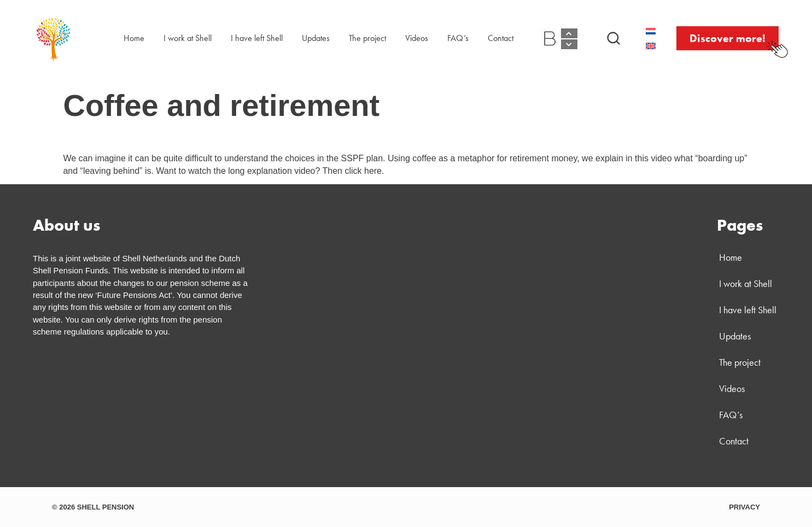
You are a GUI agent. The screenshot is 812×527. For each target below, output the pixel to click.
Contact (501, 38)
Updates (316, 38)
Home (134, 38)
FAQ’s (458, 38)
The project (367, 38)
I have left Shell (257, 38)
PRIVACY (744, 507)
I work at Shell (188, 38)
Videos (417, 38)
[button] (614, 38)
